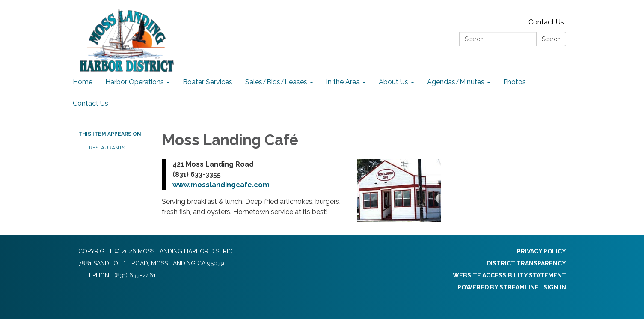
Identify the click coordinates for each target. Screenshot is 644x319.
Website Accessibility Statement (509, 275)
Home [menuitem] (83, 82)
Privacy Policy (542, 251)
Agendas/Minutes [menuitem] (456, 82)
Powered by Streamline (498, 287)
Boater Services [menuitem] (208, 82)
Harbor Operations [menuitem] (135, 82)
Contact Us (546, 22)
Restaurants (107, 148)
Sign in (555, 287)
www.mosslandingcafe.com (221, 185)
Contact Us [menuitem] (91, 103)
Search (551, 39)
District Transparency (526, 263)
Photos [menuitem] (515, 82)
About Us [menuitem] (393, 82)
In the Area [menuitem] (343, 82)
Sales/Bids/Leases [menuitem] (276, 82)
